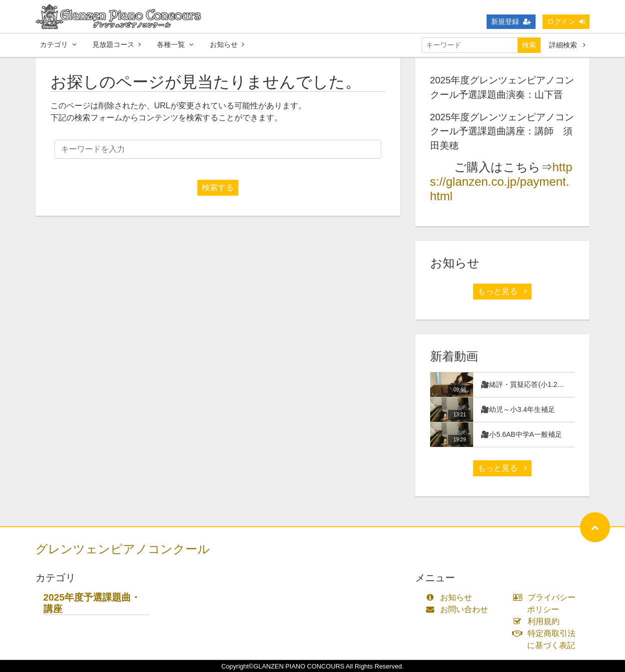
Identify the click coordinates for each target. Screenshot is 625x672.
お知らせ (227, 44)
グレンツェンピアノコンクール (123, 549)
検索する (218, 187)
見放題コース (117, 44)
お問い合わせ (459, 609)
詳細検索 (567, 45)
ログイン (566, 21)
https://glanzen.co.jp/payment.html (501, 181)
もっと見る (502, 291)
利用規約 (538, 621)
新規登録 (511, 21)
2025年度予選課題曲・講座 (92, 603)
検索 (529, 45)
